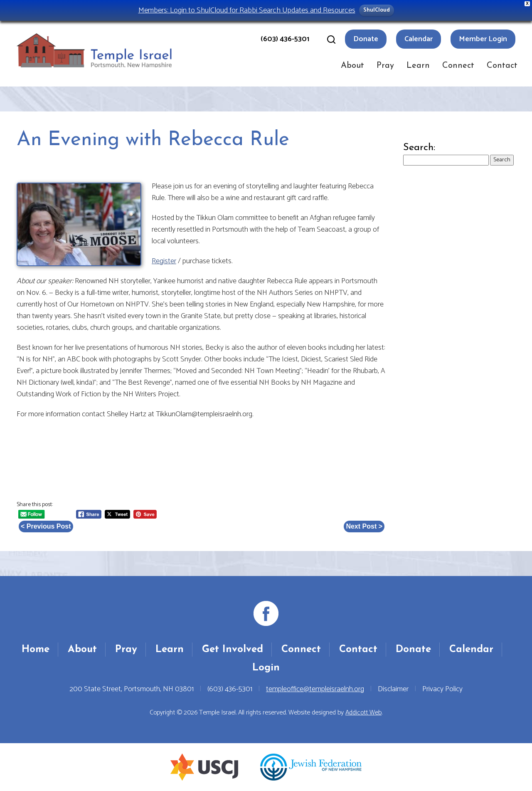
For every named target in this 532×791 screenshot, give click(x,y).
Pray (385, 66)
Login (266, 668)
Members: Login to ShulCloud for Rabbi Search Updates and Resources (247, 10)
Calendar (419, 39)
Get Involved (233, 650)
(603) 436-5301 (285, 39)
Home (36, 650)
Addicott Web (363, 713)
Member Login (483, 39)
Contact (502, 66)
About (352, 66)
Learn (418, 66)
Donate (366, 39)
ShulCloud (377, 10)
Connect (458, 66)
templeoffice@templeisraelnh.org (315, 689)
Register (164, 261)
